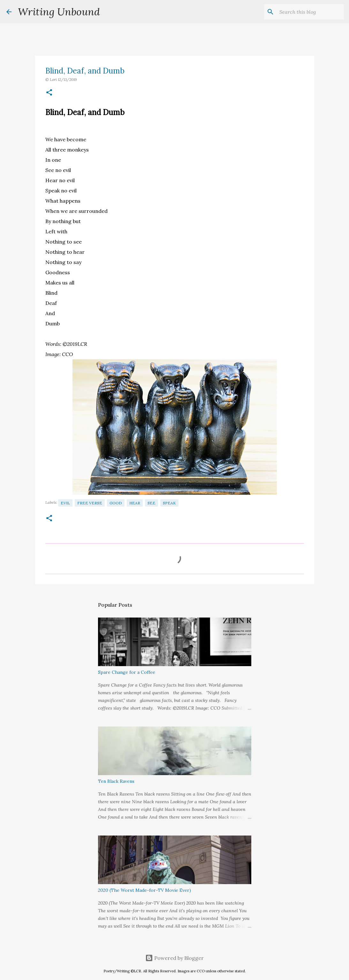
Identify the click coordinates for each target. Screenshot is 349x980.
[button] (49, 93)
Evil (65, 503)
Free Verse (90, 503)
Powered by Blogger (174, 958)
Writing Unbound (59, 12)
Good (116, 503)
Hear (135, 503)
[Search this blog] (310, 12)
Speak (169, 503)
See (152, 503)
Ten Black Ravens (116, 781)
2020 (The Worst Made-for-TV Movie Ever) (144, 890)
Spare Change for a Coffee (127, 672)
